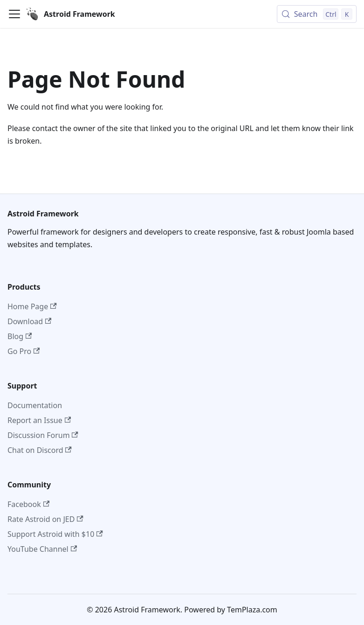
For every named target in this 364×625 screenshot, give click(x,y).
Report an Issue (39, 420)
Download (29, 321)
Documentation (35, 405)
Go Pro (24, 351)
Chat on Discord (40, 450)
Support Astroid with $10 (55, 534)
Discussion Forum (43, 435)
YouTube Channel (42, 549)
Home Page (32, 306)
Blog (20, 336)
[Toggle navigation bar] (14, 14)
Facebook (28, 504)
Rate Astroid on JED (45, 519)
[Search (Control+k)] (317, 14)
